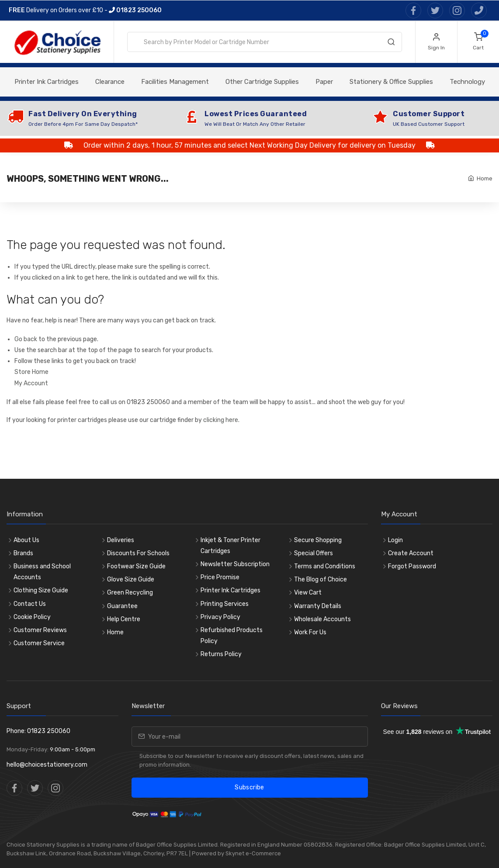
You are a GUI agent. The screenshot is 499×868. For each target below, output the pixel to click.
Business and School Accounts (42, 572)
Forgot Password (412, 566)
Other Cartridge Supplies (262, 82)
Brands (23, 553)
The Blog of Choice (321, 579)
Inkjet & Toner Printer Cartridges (230, 546)
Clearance (110, 82)
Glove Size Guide (131, 579)
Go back (26, 339)
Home (485, 178)
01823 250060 (135, 10)
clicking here (221, 420)
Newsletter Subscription (235, 564)
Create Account (411, 553)
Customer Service (39, 643)
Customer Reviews (40, 630)
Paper (324, 82)
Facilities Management (175, 82)
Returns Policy (221, 654)
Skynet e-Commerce (253, 853)
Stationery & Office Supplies (391, 82)
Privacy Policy (220, 617)
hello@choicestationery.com (47, 765)
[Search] (391, 44)
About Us (26, 540)
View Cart (308, 593)
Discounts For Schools (138, 553)
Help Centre (124, 619)
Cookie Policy (32, 617)
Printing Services (225, 604)
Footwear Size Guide (136, 566)
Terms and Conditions (325, 566)
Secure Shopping (318, 540)
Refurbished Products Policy (232, 636)
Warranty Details (318, 606)
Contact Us (30, 604)
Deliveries (121, 540)
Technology (467, 82)
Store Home (31, 372)
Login (395, 540)
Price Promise (220, 577)
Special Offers (314, 553)
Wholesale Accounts (322, 619)
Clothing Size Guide (41, 590)
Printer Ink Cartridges (47, 82)
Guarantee (122, 606)
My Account (31, 383)
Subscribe (249, 787)
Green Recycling (130, 593)
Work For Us (310, 632)
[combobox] (265, 42)
